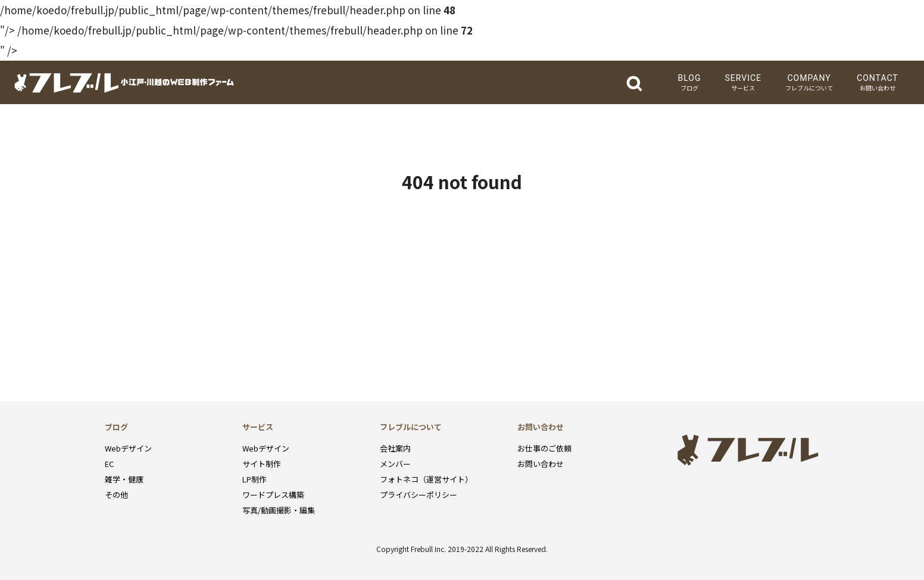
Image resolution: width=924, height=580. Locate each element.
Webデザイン (128, 448)
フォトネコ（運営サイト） (426, 479)
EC (109, 464)
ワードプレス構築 (273, 495)
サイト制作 (262, 464)
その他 (116, 495)
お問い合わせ (541, 464)
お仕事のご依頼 (544, 448)
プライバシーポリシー (419, 495)
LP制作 (255, 479)
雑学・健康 (124, 479)
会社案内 (395, 448)
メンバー (395, 464)
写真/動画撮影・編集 (279, 510)
